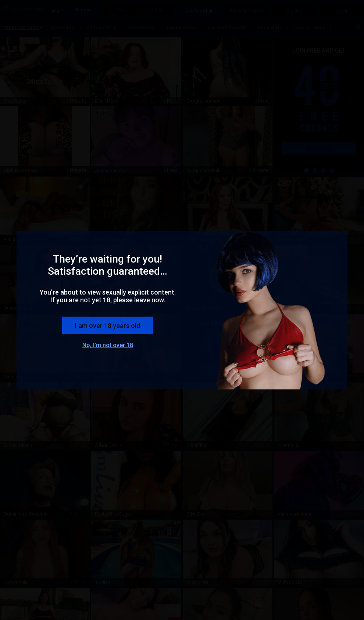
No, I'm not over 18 (108, 345)
